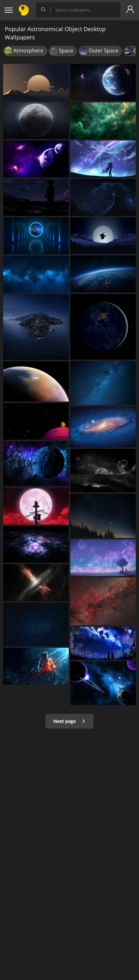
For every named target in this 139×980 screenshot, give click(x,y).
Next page (69, 721)
